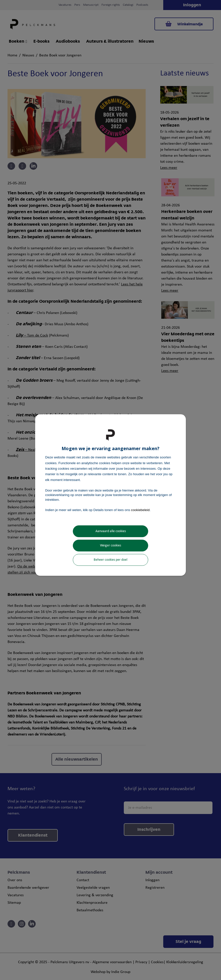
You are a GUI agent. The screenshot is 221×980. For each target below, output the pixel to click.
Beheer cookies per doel (111, 560)
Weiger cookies (111, 546)
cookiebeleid (140, 510)
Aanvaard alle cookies (111, 531)
